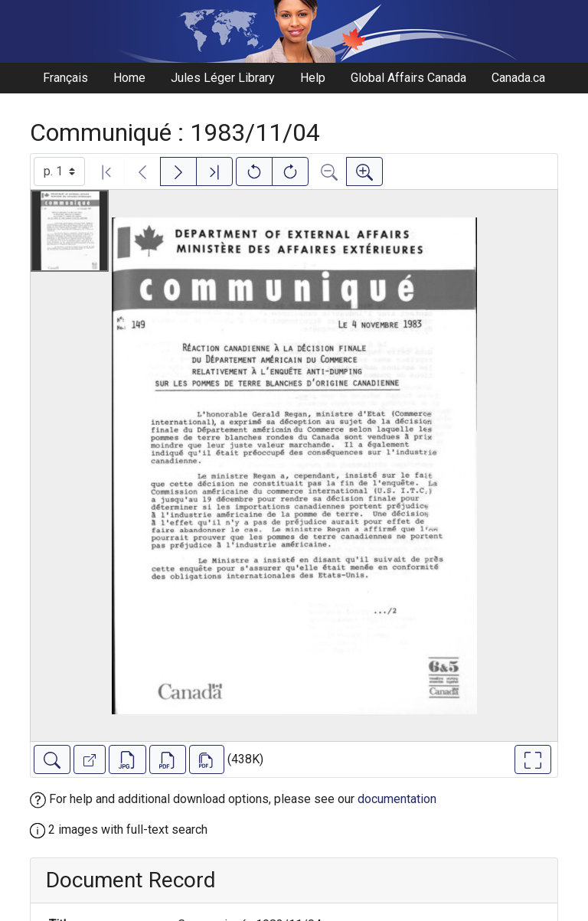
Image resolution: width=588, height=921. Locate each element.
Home (129, 78)
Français (65, 78)
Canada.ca (518, 78)
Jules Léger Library (223, 78)
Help (313, 78)
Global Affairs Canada (408, 78)
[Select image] (59, 171)
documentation (397, 799)
